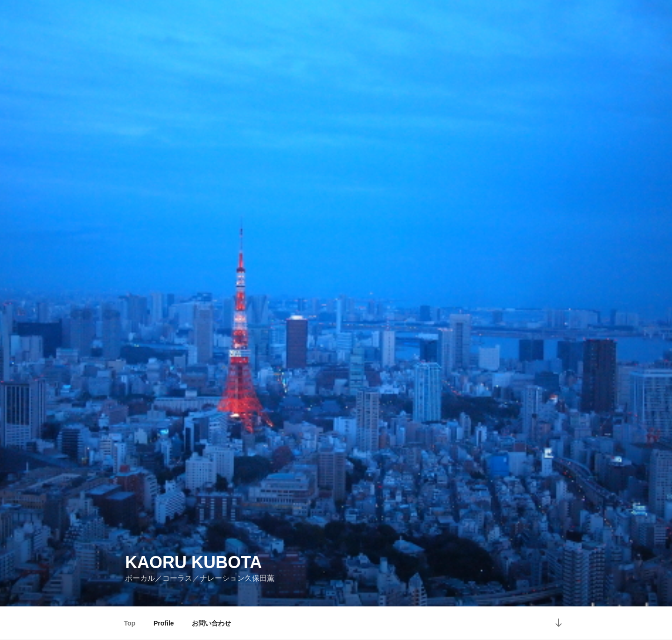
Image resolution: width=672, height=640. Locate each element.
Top (130, 623)
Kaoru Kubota (193, 562)
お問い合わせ (211, 623)
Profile (164, 623)
